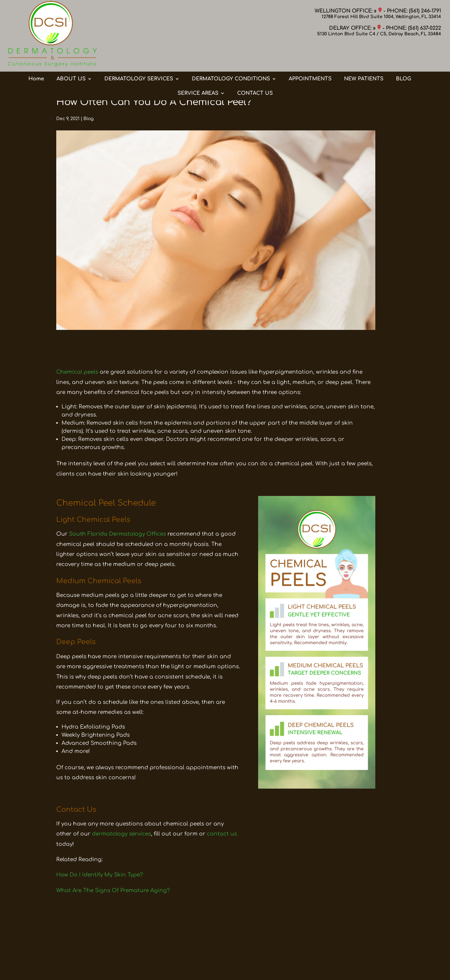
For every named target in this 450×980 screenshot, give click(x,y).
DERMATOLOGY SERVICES (139, 54)
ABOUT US (71, 54)
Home (36, 54)
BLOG (403, 54)
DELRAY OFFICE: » (355, 28)
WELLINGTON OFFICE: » (348, 11)
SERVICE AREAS (198, 68)
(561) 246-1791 (425, 11)
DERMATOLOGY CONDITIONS (231, 54)
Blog (88, 119)
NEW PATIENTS (364, 54)
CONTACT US (255, 68)
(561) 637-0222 (425, 28)
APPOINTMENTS (310, 54)
